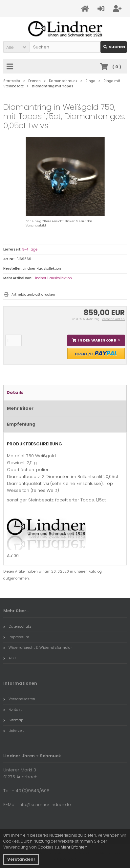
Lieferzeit (14, 731)
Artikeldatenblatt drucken (33, 295)
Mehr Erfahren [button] (74, 847)
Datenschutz (17, 626)
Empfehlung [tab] (21, 424)
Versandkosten (113, 319)
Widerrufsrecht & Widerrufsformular (38, 647)
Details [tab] (15, 392)
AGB (9, 658)
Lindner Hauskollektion (53, 278)
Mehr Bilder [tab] (20, 408)
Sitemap (13, 720)
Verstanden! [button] (21, 859)
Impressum (16, 637)
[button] (16, 47)
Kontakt (12, 709)
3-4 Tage (30, 249)
